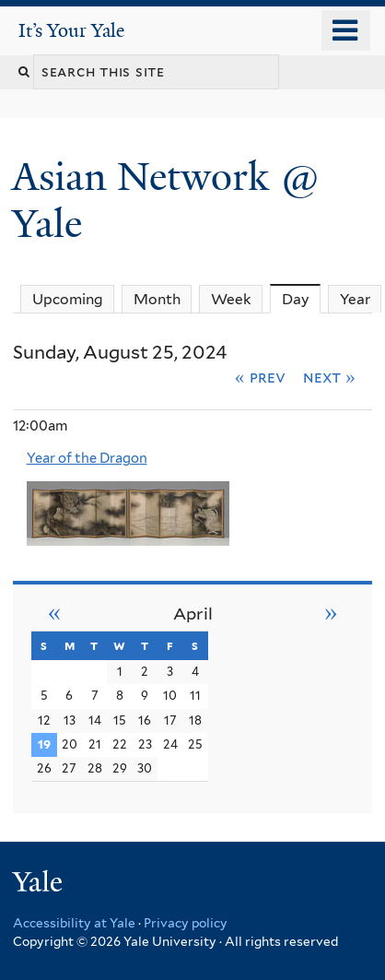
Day (302, 299)
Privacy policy (186, 923)
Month (157, 299)
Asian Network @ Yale (166, 200)
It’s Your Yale (71, 30)
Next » (329, 377)
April (193, 614)
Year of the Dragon (87, 458)
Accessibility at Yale (74, 923)
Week (231, 299)
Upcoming (68, 299)
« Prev (260, 377)
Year (355, 299)
